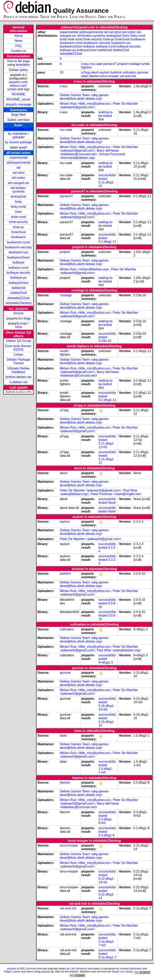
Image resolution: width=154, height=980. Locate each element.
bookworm (19, 237)
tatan (85, 76)
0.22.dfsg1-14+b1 (106, 880)
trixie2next (18, 232)
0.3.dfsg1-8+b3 (106, 821)
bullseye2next (19, 283)
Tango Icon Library (122, 972)
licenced (32, 969)
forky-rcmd (19, 207)
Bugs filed (18, 115)
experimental (19, 158)
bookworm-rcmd (18, 242)
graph (23, 147)
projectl (122, 64)
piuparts (12, 969)
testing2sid (18, 196)
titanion (94, 76)
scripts (12, 89)
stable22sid (18, 293)
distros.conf (18, 86)
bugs (27, 318)
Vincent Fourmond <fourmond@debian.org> (92, 156)
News (18, 41)
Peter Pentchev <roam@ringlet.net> (116, 494)
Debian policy (18, 70)
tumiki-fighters (65, 353)
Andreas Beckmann (131, 969)
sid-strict (19, 173)
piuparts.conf (18, 82)
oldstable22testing (18, 129)
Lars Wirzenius (79, 969)
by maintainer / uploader (18, 135)
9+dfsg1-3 (106, 662)
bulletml (116, 72)
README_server (19, 99)
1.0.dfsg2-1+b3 (106, 771)
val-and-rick (128, 76)
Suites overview (18, 120)
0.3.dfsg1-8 (106, 835)
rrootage (134, 64)
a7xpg (86, 72)
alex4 (95, 72)
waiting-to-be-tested (106, 114)
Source (18, 313)
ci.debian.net (18, 382)
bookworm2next (18, 257)
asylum (105, 72)
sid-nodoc (18, 178)
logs (27, 89)
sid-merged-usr (19, 183)
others (30, 972)
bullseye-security (18, 273)
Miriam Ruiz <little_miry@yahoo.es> (85, 104)
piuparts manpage (18, 104)
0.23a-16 (105, 341)
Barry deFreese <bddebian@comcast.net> (89, 152)
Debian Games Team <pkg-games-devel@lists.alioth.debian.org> (84, 97)
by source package (18, 142)
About (19, 36)
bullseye (18, 262)
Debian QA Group (18, 341)
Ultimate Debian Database (19, 370)
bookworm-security (18, 247)
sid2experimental (18, 163)
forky (18, 202)
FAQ (18, 46)
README (18, 94)
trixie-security (18, 222)
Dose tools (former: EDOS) (18, 348)
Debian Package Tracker (18, 361)
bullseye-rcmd (19, 268)
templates (23, 65)
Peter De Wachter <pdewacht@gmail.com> (90, 490)
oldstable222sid (18, 298)
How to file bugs (19, 61)
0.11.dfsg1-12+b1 (106, 445)
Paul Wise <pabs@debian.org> (119, 650)
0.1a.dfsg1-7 (107, 957)
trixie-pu (18, 227)
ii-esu (85, 64)
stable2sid (18, 288)
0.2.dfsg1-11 (107, 242)
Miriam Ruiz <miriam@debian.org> (84, 269)
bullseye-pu (19, 278)
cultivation (129, 72)
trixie (19, 212)
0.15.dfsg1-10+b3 (106, 708)
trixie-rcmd (18, 217)
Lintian (18, 355)
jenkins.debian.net (18, 377)
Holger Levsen (12, 972)
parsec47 (110, 64)
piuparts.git (47, 972)
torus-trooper (110, 76)
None (112, 503)
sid (18, 168)
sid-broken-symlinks (18, 190)
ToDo (18, 327)
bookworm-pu (18, 252)
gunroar (143, 72)
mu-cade (96, 64)
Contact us (18, 51)
